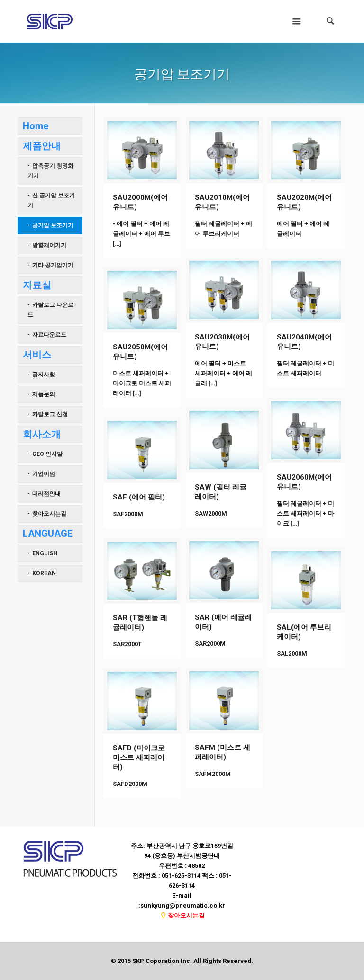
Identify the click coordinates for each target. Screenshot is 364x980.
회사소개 (42, 434)
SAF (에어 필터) (139, 497)
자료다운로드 (49, 335)
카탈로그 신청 (50, 414)
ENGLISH (45, 553)
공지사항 (44, 374)
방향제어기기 (49, 245)
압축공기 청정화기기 (50, 171)
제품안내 (42, 146)
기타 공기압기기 (53, 265)
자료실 (37, 285)
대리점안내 (46, 494)
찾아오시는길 (49, 514)
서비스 (37, 355)
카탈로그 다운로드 (50, 310)
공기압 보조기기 (53, 225)
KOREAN (44, 573)
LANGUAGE (48, 534)
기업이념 (44, 474)
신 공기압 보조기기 (51, 200)
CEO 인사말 (47, 454)
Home (36, 126)
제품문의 (44, 394)
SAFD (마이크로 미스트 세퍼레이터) (139, 757)
